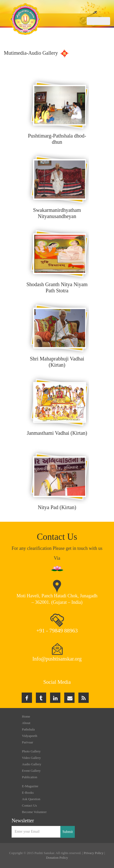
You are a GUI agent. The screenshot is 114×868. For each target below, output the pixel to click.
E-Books (28, 793)
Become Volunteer (34, 812)
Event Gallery (31, 771)
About (26, 723)
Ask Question (31, 799)
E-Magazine (30, 786)
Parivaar (27, 742)
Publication (30, 777)
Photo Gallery (31, 751)
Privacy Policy (94, 853)
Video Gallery (31, 758)
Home (26, 716)
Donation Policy (57, 858)
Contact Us (29, 805)
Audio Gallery (32, 764)
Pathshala (28, 729)
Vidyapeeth (30, 736)
